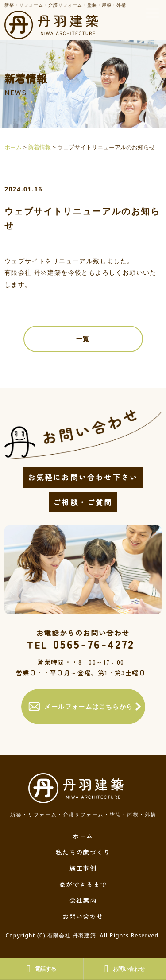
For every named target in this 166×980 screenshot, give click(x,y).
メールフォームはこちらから (81, 706)
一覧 (83, 339)
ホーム (83, 836)
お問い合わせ (83, 916)
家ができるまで (83, 884)
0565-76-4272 (81, 644)
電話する (41, 969)
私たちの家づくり (83, 852)
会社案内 (83, 900)
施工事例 (83, 868)
